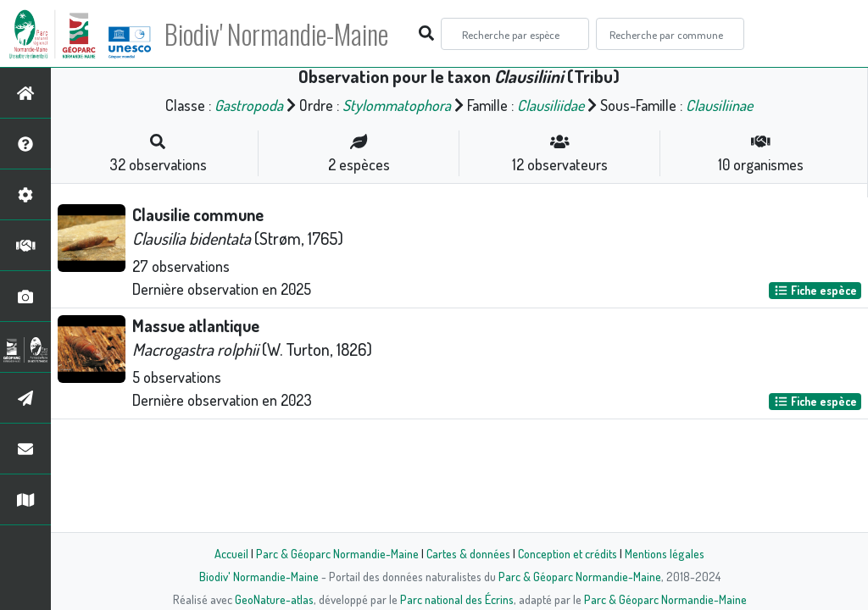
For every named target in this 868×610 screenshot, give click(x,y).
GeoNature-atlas (274, 599)
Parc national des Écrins (457, 599)
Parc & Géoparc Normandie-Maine (337, 553)
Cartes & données (468, 553)
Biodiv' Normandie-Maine (278, 34)
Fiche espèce (815, 290)
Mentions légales (665, 553)
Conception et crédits (568, 553)
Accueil (231, 553)
